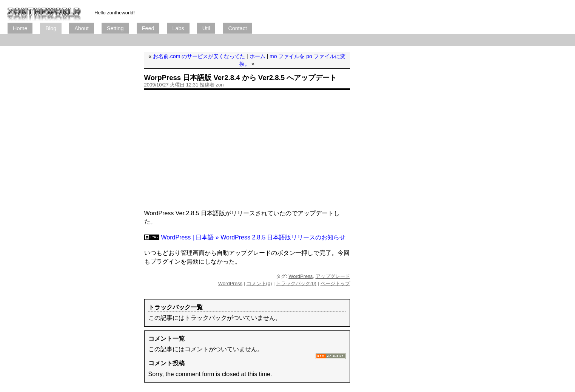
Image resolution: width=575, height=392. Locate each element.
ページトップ (335, 283)
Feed (148, 28)
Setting (115, 28)
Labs (178, 28)
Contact (237, 28)
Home (20, 28)
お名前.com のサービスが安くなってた (199, 56)
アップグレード (333, 276)
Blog (51, 28)
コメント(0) (259, 283)
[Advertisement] (145, 40)
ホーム (257, 56)
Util (206, 28)
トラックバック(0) (296, 283)
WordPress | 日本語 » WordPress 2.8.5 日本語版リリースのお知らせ (254, 237)
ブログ (44, 11)
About (82, 28)
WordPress (301, 276)
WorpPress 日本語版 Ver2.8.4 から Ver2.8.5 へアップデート (241, 78)
